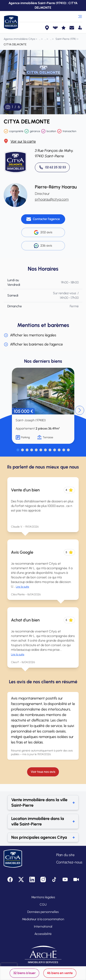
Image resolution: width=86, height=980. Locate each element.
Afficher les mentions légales (30, 335)
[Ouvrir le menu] (80, 16)
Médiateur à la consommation (43, 919)
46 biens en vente (60, 973)
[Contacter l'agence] (43, 219)
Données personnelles (43, 912)
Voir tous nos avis (43, 772)
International (43, 927)
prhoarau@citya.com (52, 199)
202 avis (43, 232)
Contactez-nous (69, 862)
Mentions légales (43, 897)
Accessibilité (43, 934)
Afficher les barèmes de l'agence (33, 344)
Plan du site (65, 855)
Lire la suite (22, 587)
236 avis (43, 246)
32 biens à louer (24, 973)
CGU (43, 905)
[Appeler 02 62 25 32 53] (52, 167)
